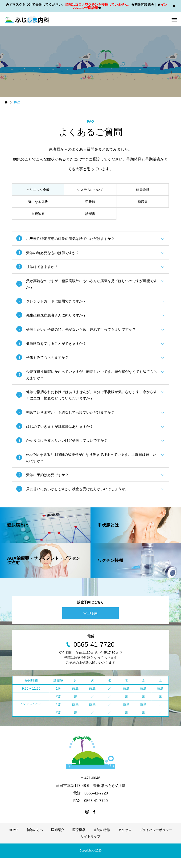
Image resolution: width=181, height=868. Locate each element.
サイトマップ (90, 847)
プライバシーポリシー (156, 840)
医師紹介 (58, 840)
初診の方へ (35, 840)
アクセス (125, 840)
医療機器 (79, 840)
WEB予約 (90, 624)
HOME (14, 840)
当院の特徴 (102, 840)
